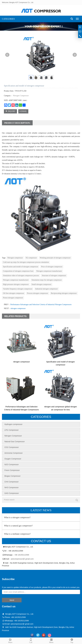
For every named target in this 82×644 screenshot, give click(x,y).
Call (31, 640)
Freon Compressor (12, 470)
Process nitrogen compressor (38, 293)
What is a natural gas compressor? (18, 526)
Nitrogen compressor (15, 258)
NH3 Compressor (11, 487)
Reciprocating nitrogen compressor (64, 293)
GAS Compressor (12, 493)
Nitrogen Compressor (20, 96)
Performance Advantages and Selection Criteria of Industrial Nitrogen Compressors (41, 305)
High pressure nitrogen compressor (16, 284)
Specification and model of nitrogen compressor (21, 267)
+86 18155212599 (22, 555)
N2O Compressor (12, 464)
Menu (51, 640)
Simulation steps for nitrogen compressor (47, 280)
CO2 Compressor (12, 447)
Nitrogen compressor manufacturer (49, 271)
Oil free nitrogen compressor (14, 293)
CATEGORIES (8, 19)
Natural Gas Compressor (15, 442)
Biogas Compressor (12, 476)
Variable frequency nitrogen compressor (18, 289)
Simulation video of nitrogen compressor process (21, 276)
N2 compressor (31, 258)
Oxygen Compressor (13, 459)
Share (10, 640)
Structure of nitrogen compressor (54, 276)
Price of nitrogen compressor (52, 267)
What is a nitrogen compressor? (17, 517)
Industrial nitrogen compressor (46, 289)
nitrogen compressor (18, 308)
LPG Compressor (11, 430)
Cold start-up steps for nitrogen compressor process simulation (26, 262)
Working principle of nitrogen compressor (55, 258)
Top (72, 640)
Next (75, 55)
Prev (7, 55)
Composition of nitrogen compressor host (18, 271)
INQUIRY (10, 111)
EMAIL (23, 111)
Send (12, 600)
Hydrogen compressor (13, 424)
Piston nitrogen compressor (13, 298)
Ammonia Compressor (14, 453)
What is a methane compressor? (17, 534)
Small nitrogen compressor (41, 284)
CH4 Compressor (11, 482)
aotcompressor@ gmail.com (22, 559)
